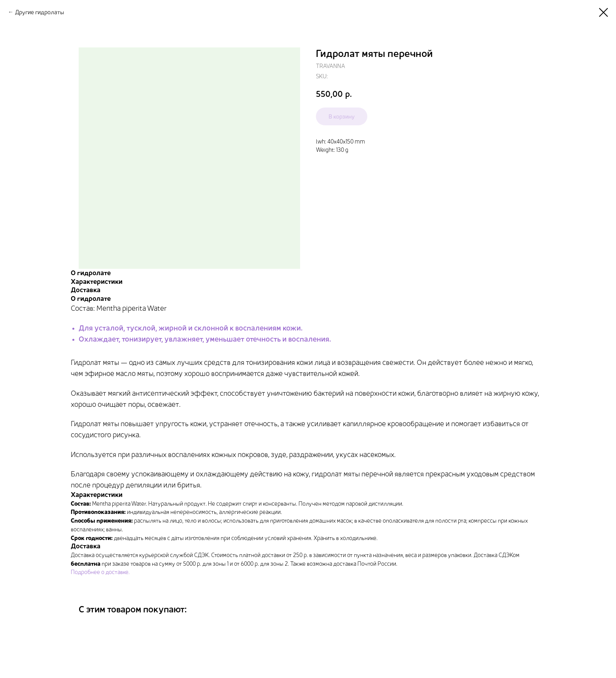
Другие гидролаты (40, 12)
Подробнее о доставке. (100, 572)
